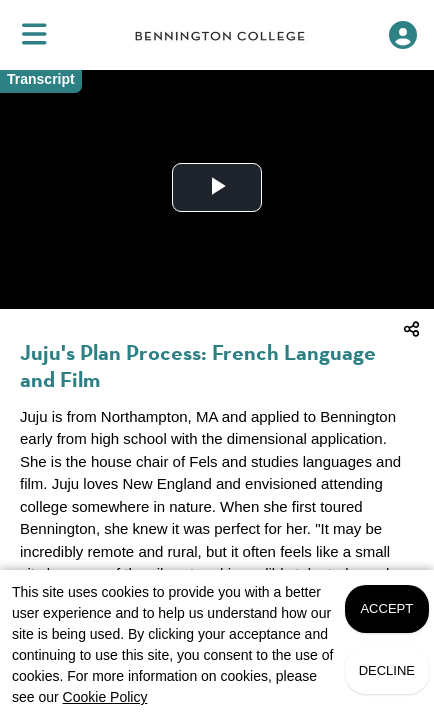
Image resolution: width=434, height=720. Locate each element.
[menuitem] (34, 35)
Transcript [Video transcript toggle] (41, 79)
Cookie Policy (105, 697)
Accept (386, 608)
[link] (220, 35)
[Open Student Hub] (402, 35)
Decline (387, 670)
